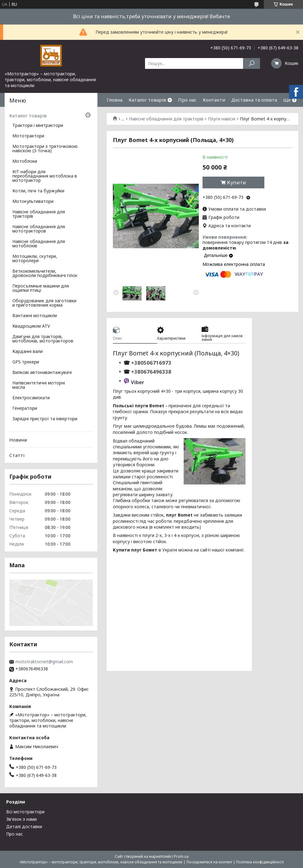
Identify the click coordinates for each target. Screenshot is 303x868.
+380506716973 (151, 363)
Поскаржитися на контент (209, 862)
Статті (17, 455)
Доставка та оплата (254, 100)
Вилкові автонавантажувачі (42, 373)
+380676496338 (151, 372)
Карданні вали (28, 352)
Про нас (187, 100)
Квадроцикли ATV (31, 326)
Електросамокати (31, 398)
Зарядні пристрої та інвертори (45, 419)
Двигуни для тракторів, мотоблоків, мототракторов (43, 339)
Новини (18, 440)
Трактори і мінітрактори (38, 126)
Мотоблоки (25, 161)
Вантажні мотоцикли (35, 316)
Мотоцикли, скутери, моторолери (35, 259)
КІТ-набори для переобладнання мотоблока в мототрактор (45, 176)
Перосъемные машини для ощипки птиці (41, 288)
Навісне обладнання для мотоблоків (39, 244)
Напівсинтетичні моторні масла (39, 385)
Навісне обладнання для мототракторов (39, 229)
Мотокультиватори (33, 202)
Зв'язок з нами (21, 819)
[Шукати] (252, 63)
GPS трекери (26, 362)
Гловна (115, 100)
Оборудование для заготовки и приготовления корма (44, 303)
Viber (137, 382)
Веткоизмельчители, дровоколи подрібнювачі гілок (45, 274)
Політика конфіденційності (260, 862)
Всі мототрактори (25, 812)
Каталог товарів (147, 100)
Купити (237, 182)
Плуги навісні (222, 119)
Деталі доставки (24, 826)
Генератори (25, 409)
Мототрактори (28, 136)
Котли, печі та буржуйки (38, 191)
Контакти (214, 100)
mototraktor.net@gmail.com (44, 662)
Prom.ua (181, 856)
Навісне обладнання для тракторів (166, 119)
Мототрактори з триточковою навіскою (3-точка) (45, 149)
